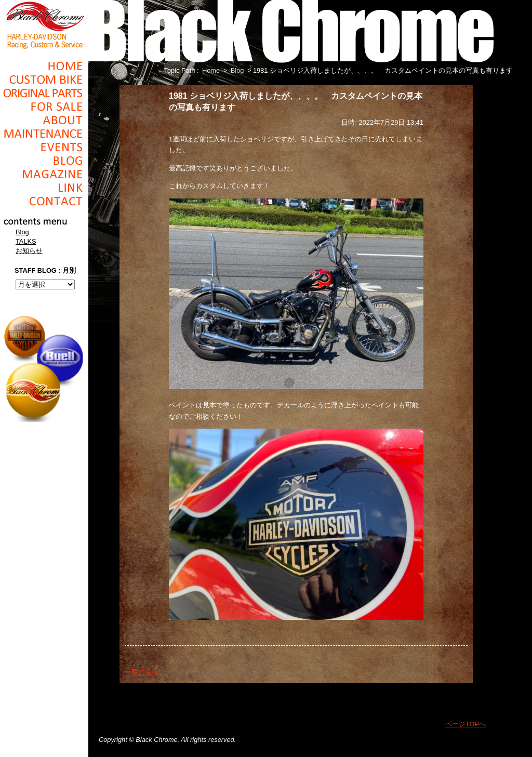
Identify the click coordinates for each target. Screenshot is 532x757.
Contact (44, 201)
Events (44, 147)
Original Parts (44, 93)
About (44, 120)
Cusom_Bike (44, 79)
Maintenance (44, 134)
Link (44, 188)
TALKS (26, 241)
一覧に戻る (142, 672)
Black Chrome (44, 24)
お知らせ (29, 251)
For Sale (44, 107)
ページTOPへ (465, 724)
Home (44, 66)
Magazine (44, 174)
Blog (44, 161)
